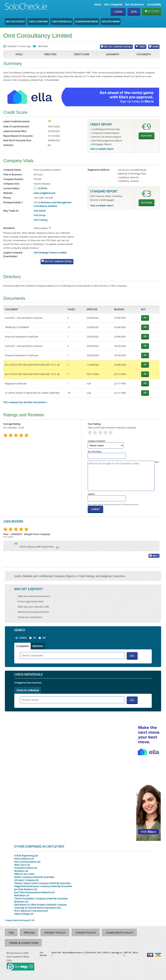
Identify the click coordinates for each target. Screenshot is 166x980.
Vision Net (56, 952)
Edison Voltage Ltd (24, 914)
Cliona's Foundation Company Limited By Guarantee (41, 899)
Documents (144, 54)
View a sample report (102, 149)
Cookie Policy (86, 933)
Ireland (23, 638)
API (99, 952)
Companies (22, 646)
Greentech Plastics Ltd (26, 868)
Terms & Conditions (23, 943)
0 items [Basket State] (151, 11)
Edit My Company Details (118, 47)
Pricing (29, 933)
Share (155, 47)
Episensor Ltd (21, 902)
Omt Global (40, 211)
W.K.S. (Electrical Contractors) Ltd (31, 911)
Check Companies (38, 22)
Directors (50, 54)
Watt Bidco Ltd (22, 895)
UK (34, 638)
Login (118, 12)
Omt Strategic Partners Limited (50, 253)
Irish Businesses (134, 4)
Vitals (19, 54)
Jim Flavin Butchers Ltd (26, 889)
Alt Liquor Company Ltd (26, 880)
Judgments (113, 54)
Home (98, 4)
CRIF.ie (106, 952)
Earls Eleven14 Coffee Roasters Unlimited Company (40, 905)
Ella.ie (135, 952)
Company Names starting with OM (20, 920)
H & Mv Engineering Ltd (26, 856)
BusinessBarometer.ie (73, 952)
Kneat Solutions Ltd (24, 859)
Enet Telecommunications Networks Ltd (34, 892)
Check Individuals (62, 22)
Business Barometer (87, 22)
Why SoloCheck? (15, 22)
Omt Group (40, 215)
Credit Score (82, 54)
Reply (156, 556)
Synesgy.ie (117, 952)
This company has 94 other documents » (25, 402)
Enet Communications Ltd (27, 862)
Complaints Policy (119, 933)
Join (134, 12)
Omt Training (40, 220)
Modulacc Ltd (21, 871)
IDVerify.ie (91, 952)
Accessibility (154, 4)
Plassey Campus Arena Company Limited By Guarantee (42, 883)
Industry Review (111, 22)
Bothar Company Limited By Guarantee (34, 877)
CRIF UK (127, 952)
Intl (44, 638)
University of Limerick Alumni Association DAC (38, 908)
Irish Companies (113, 4)
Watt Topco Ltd (22, 865)
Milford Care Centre (24, 874)
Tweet (142, 47)
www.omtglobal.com (44, 193)
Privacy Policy (55, 933)
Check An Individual (28, 690)
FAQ (11, 933)
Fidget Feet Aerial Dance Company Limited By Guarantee (43, 886)
